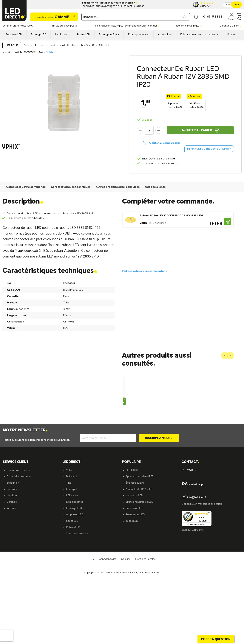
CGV (91, 624)
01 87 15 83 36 (190, 505)
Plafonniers (73, 575)
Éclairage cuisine (135, 517)
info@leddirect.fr (197, 532)
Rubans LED (73, 562)
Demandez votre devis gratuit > (209, 149)
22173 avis (198, 564)
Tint (68, 517)
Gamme (51, 17)
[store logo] (15, 11)
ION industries (75, 536)
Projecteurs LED (135, 549)
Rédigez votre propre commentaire (145, 271)
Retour (13, 45)
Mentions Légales (145, 624)
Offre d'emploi (75, 594)
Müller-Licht (73, 511)
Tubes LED (132, 555)
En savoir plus (74, 600)
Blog (128, 562)
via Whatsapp (195, 519)
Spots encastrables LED (139, 536)
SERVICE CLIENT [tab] (16, 496)
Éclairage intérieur (77, 581)
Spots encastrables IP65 (140, 511)
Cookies (126, 624)
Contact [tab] (191, 497)
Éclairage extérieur (77, 587)
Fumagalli (72, 524)
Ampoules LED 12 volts (139, 524)
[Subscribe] (159, 472)
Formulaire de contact (20, 511)
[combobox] (136, 17)
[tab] (92, 497)
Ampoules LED (75, 549)
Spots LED (72, 555)
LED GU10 (132, 505)
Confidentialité (108, 624)
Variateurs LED (134, 530)
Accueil (28, 45)
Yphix (50, 52)
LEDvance (72, 530)
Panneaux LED (134, 543)
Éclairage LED (74, 543)
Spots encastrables (77, 568)
